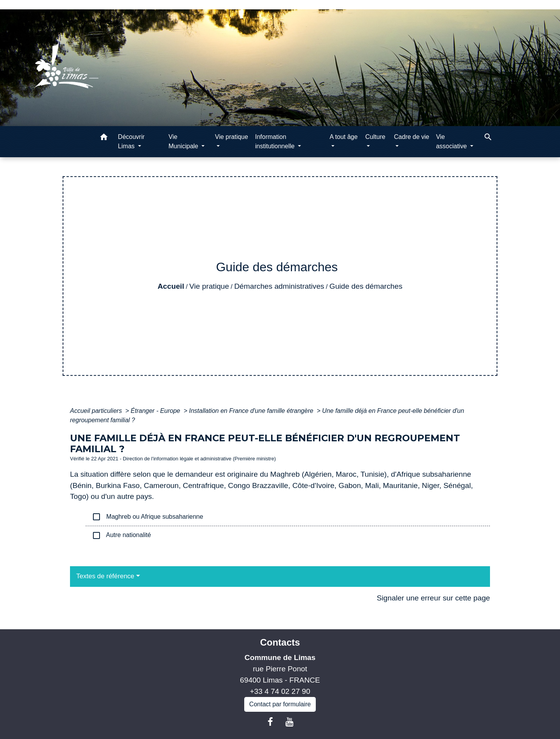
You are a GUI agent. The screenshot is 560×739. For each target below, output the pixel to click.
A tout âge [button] (344, 137)
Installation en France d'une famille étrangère (252, 411)
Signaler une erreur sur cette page (433, 598)
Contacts (280, 642)
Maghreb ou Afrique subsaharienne (147, 517)
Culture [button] (375, 137)
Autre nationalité (121, 535)
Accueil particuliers (97, 411)
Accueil (171, 286)
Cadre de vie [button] (412, 137)
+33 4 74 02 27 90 (280, 691)
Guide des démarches (366, 286)
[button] (104, 138)
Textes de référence (105, 576)
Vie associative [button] (452, 141)
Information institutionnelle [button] (276, 141)
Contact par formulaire (280, 704)
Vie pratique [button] (232, 137)
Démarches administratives (279, 286)
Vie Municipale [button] (184, 141)
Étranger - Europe (156, 411)
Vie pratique (209, 286)
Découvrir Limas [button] (131, 141)
